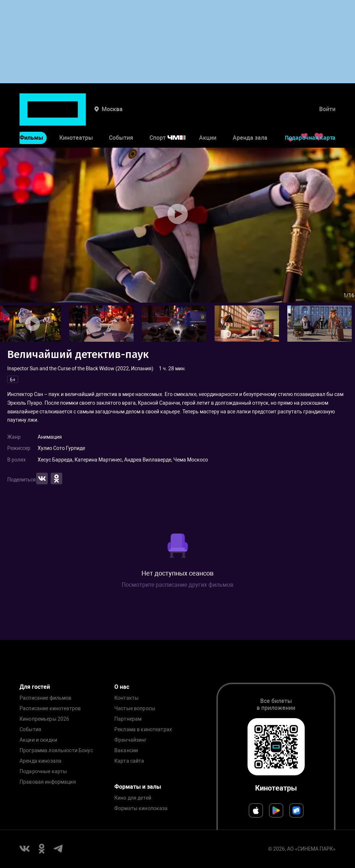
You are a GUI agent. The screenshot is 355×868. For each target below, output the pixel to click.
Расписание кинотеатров (50, 709)
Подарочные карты (43, 772)
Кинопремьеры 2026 (44, 719)
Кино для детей (133, 798)
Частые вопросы (135, 709)
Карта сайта (129, 761)
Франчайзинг (131, 740)
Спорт (172, 115)
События (121, 115)
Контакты (126, 698)
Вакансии (126, 751)
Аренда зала (250, 115)
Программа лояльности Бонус (56, 751)
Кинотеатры (76, 115)
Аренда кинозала (41, 761)
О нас (122, 687)
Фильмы (31, 115)
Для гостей (35, 687)
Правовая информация (48, 782)
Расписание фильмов (46, 698)
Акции (208, 115)
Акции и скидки (38, 740)
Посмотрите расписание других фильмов (177, 585)
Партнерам (128, 719)
